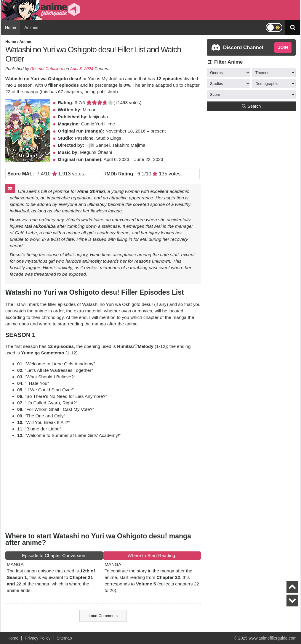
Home (11, 28)
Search (251, 106)
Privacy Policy (37, 638)
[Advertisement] (103, 485)
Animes (31, 28)
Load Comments (103, 616)
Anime (25, 42)
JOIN (283, 47)
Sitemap (64, 638)
